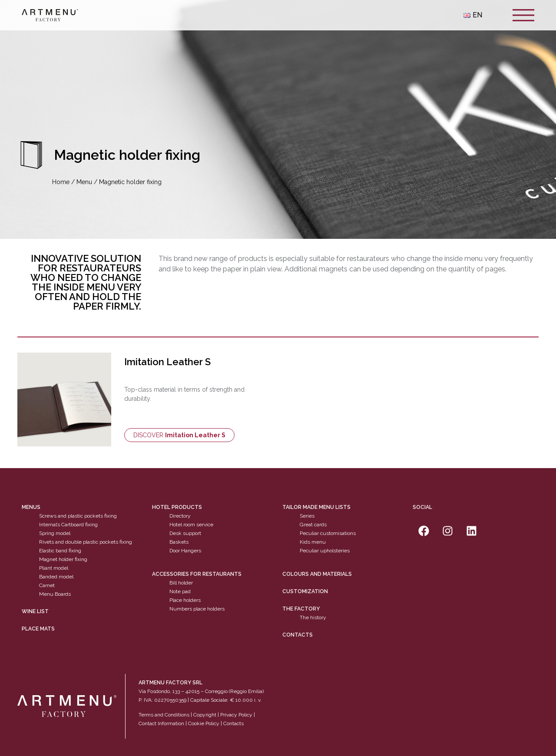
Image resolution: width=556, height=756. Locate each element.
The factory (301, 609)
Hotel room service (191, 525)
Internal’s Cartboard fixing (68, 525)
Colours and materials (317, 574)
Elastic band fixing (60, 551)
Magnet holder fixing (63, 559)
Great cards (313, 525)
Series (307, 516)
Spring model (55, 533)
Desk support (185, 533)
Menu (84, 182)
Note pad (180, 591)
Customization (305, 591)
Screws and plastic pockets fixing (78, 516)
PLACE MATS (38, 629)
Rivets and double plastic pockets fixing (86, 542)
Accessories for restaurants (197, 574)
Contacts (298, 635)
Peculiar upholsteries (325, 551)
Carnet (47, 585)
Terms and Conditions (164, 715)
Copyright (205, 715)
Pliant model (54, 568)
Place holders (185, 600)
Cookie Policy (204, 723)
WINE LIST (35, 611)
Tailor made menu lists (316, 507)
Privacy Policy (236, 715)
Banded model (56, 577)
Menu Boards (55, 594)
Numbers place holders (197, 609)
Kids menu (313, 542)
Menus (31, 507)
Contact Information (161, 723)
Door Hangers (185, 551)
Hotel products (177, 507)
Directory (180, 516)
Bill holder (181, 583)
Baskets (179, 542)
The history (313, 617)
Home (61, 182)
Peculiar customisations (328, 533)
